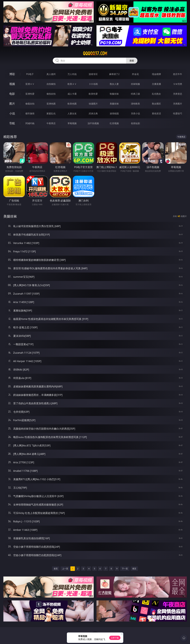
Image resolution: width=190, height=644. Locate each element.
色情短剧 (135, 123)
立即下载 (115, 638)
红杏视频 (114, 123)
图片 (12, 104)
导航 (12, 123)
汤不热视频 (93, 123)
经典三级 (135, 94)
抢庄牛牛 (178, 74)
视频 (12, 84)
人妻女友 (72, 113)
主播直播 (156, 84)
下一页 (125, 569)
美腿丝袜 (114, 104)
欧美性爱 (93, 94)
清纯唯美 (135, 104)
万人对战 (72, 74)
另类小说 (135, 113)
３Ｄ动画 (93, 84)
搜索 (132, 61)
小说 (12, 113)
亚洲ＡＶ (30, 84)
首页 (56, 569)
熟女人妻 (114, 84)
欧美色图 (72, 104)
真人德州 (51, 74)
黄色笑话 (156, 113)
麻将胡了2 (114, 74)
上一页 (65, 569)
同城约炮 (30, 123)
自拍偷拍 (51, 84)
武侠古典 (93, 113)
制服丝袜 (114, 94)
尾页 (134, 569)
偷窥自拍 (30, 104)
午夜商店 (51, 123)
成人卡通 (72, 94)
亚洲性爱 (30, 94)
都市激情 (30, 113)
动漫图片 (93, 104)
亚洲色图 (51, 104)
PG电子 (30, 74)
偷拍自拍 (51, 94)
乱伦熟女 (156, 94)
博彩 (12, 74)
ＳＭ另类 (178, 84)
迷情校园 (114, 113)
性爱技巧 (178, 113)
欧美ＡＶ (72, 84)
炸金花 (135, 74)
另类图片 (178, 104)
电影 (12, 94)
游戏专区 (93, 74)
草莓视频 (72, 123)
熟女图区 (156, 104)
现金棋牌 (156, 74)
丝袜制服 (135, 84)
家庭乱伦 (51, 113)
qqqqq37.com (95, 53)
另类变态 (178, 94)
